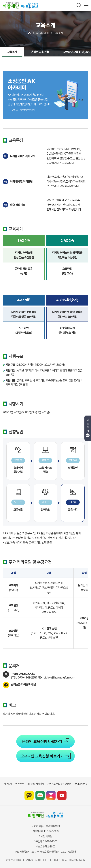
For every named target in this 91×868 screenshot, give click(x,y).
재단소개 (8, 784)
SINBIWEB (79, 860)
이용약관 (19, 784)
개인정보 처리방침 (35, 784)
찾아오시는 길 (81, 784)
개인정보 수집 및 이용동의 (59, 784)
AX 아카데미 (42, 33)
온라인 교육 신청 (40, 52)
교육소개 (58, 33)
